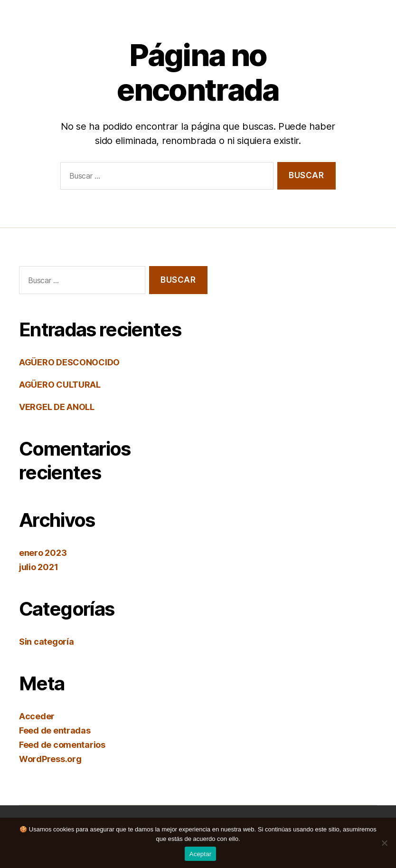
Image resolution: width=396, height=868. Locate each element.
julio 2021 (38, 567)
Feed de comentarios (62, 745)
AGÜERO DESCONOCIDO (69, 362)
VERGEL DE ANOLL (57, 407)
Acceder (37, 716)
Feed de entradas (55, 730)
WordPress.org (50, 759)
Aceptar (201, 854)
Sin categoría (47, 642)
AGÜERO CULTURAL (60, 385)
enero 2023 (43, 553)
